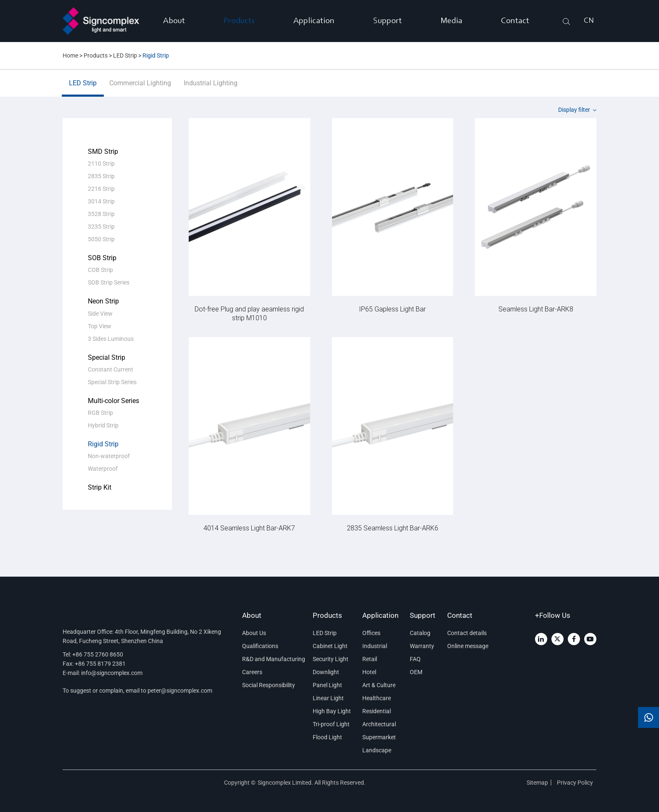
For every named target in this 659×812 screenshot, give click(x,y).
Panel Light (327, 685)
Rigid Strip (156, 55)
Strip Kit (100, 487)
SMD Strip (103, 152)
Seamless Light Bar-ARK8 (536, 309)
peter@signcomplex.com (180, 691)
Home (70, 55)
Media (451, 21)
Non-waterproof (109, 456)
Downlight (326, 672)
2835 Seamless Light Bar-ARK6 (393, 528)
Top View (100, 326)
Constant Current (111, 369)
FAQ (415, 659)
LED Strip (125, 55)
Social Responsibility (269, 685)
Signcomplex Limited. (286, 783)
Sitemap (537, 783)
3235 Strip (101, 227)
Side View (100, 314)
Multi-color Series (113, 401)
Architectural (379, 724)
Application (314, 21)
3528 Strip (101, 214)
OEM (416, 672)
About (174, 21)
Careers (252, 672)
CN (589, 21)
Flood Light (327, 737)
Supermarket (379, 737)
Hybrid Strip (103, 425)
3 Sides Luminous (111, 339)
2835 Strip (101, 176)
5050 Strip (101, 239)
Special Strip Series (112, 382)
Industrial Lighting (211, 88)
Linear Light (328, 698)
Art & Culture (379, 685)
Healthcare (377, 698)
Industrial (375, 646)
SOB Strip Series (109, 282)
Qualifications (260, 646)
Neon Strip (103, 301)
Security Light (331, 659)
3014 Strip (101, 201)
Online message (468, 646)
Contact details (467, 633)
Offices (371, 633)
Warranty (422, 646)
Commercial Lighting (140, 88)
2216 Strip (101, 189)
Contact (515, 21)
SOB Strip (102, 258)
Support (387, 21)
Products (239, 21)
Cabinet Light (330, 646)
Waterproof (103, 469)
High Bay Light (332, 711)
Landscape (377, 750)
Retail (370, 659)
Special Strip (107, 357)
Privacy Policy (576, 783)
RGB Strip (100, 413)
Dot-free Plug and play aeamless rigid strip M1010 (249, 313)
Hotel (369, 672)
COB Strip (100, 270)
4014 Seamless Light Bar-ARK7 (249, 528)
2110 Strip (101, 163)
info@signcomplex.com (112, 673)
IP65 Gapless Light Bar (392, 309)
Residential (377, 711)
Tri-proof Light (331, 724)
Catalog (420, 633)
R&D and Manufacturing (272, 659)
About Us (254, 633)
